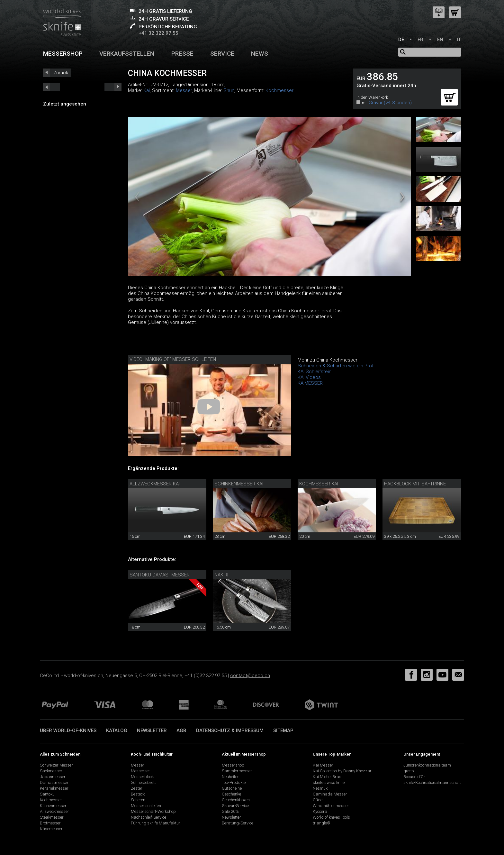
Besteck (138, 794)
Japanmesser (53, 777)
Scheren (138, 800)
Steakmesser (52, 817)
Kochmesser (279, 90)
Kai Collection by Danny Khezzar (342, 771)
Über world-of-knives (68, 731)
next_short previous (52, 87)
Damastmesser (54, 782)
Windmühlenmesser (331, 806)
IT (459, 40)
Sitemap (283, 731)
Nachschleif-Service (148, 817)
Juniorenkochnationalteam (427, 765)
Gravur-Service (235, 806)
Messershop (63, 54)
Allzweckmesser (54, 811)
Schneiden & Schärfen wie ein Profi (336, 366)
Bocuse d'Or (414, 777)
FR (420, 40)
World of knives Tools (331, 817)
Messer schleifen (146, 806)
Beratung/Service (238, 823)
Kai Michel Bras (327, 777)
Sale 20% (230, 811)
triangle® (322, 823)
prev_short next (113, 87)
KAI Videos (309, 377)
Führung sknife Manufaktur (156, 823)
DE (401, 40)
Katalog (117, 731)
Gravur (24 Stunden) (390, 103)
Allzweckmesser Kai (155, 484)
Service (222, 54)
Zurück (61, 73)
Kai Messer (323, 765)
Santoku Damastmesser (160, 575)
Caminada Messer (330, 794)
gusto (409, 771)
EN (440, 40)
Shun (229, 90)
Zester (137, 788)
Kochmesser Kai (319, 484)
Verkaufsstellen (127, 54)
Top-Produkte (234, 782)
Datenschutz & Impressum (230, 731)
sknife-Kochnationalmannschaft (432, 782)
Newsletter (152, 731)
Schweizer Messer (56, 765)
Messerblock (142, 777)
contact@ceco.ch (250, 676)
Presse (182, 54)
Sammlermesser (237, 771)
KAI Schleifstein (315, 372)
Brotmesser (50, 823)
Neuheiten (231, 777)
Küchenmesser (53, 806)
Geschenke (231, 794)
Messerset (140, 771)
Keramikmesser (54, 788)
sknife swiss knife (329, 782)
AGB (181, 731)
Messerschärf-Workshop (153, 811)
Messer (184, 90)
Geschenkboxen (236, 800)
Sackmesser (51, 771)
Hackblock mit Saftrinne (415, 484)
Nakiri (221, 575)
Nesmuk (320, 788)
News (260, 54)
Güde (318, 800)
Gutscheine (232, 788)
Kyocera (320, 811)
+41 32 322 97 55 (158, 33)
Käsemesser (51, 829)
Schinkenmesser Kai (239, 484)
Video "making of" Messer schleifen (173, 359)
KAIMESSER (310, 383)
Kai (147, 90)
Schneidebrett (143, 782)
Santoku (47, 794)
